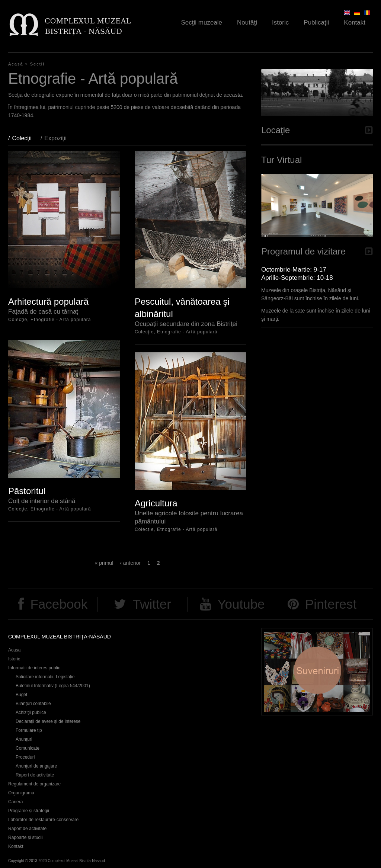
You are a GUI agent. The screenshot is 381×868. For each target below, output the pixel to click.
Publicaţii (316, 23)
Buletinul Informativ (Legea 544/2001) (53, 686)
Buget (21, 695)
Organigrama (21, 793)
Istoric (280, 23)
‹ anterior (130, 563)
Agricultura (156, 503)
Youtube (241, 604)
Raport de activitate (35, 775)
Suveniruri (317, 672)
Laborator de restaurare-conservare (43, 820)
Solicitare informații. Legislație (45, 677)
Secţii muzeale (202, 23)
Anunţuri (24, 739)
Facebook (59, 604)
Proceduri (25, 757)
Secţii (37, 64)
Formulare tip (29, 730)
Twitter (152, 604)
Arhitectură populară (48, 302)
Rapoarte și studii (25, 837)
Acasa (14, 650)
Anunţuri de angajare (36, 766)
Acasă (16, 64)
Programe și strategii (29, 811)
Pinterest (331, 604)
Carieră (15, 802)
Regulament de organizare (34, 784)
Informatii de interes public (34, 668)
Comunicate (28, 748)
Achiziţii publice (31, 712)
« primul (104, 563)
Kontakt (355, 23)
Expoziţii (55, 138)
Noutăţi (247, 23)
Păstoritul (27, 491)
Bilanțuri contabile (33, 704)
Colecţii (25, 138)
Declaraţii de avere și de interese (48, 721)
